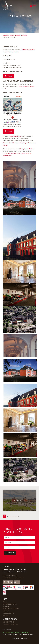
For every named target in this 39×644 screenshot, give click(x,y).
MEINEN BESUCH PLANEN (18, 35)
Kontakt (6, 615)
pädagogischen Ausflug (26, 149)
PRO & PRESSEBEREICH (10, 624)
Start (5, 602)
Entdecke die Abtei (10, 604)
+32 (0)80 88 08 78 (10, 576)
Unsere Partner (9, 622)
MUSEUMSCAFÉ (8, 613)
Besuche (6, 606)
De (11, 6)
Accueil (6, 35)
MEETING (6, 611)
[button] (31, 6)
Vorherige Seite (11, 516)
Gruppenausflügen (15, 136)
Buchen (8, 76)
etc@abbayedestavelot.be (13, 578)
